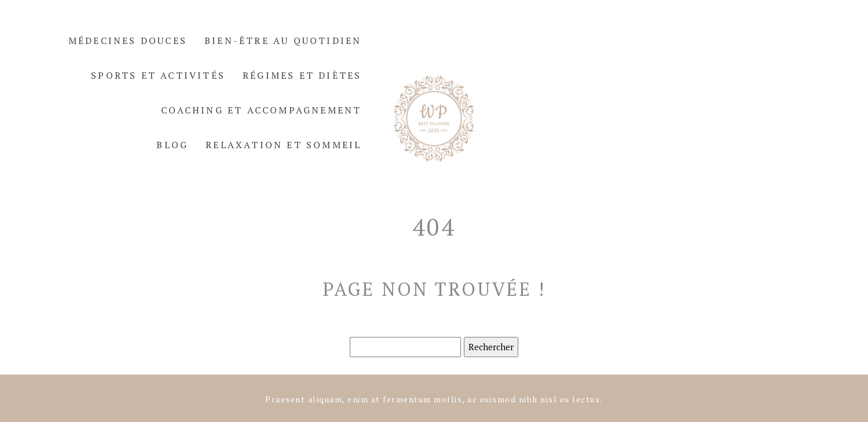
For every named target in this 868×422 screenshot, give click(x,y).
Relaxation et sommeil (283, 145)
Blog (172, 145)
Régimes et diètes (302, 75)
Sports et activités (158, 75)
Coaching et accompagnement (261, 110)
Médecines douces (128, 41)
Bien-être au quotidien (283, 41)
